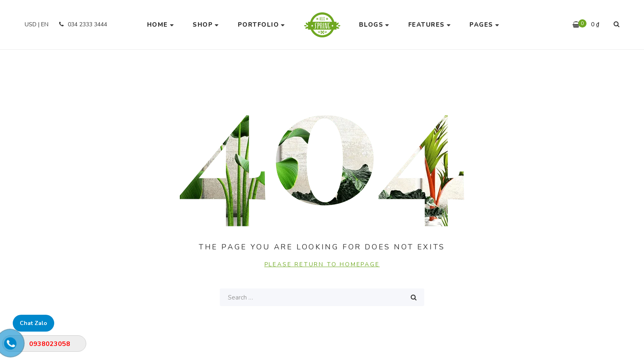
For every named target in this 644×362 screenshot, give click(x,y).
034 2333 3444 (82, 24)
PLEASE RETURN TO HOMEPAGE (322, 264)
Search (414, 297)
